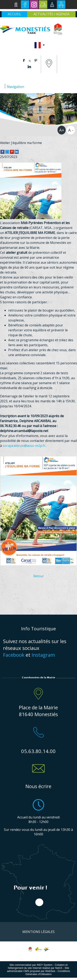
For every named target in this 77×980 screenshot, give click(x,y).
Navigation (16, 87)
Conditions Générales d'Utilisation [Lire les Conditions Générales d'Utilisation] (48, 973)
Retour (39, 576)
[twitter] (7, 151)
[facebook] (2, 151)
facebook (24, 61)
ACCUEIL (14, 14)
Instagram (43, 655)
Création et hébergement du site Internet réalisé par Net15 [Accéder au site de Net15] (38, 966)
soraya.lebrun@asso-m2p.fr (24, 446)
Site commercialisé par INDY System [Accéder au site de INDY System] (31, 965)
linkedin (29, 67)
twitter (30, 61)
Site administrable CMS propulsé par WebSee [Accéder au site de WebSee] (38, 969)
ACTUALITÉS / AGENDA (51, 14)
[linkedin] (17, 151)
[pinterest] (12, 151)
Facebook (14, 655)
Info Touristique (38, 628)
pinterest (36, 61)
